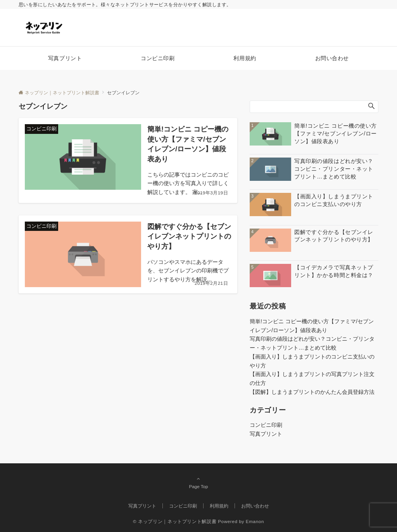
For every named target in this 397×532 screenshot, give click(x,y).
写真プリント (266, 434)
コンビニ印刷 (266, 425)
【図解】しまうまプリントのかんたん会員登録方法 (312, 392)
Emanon (255, 521)
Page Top (198, 482)
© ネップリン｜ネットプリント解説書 (175, 521)
